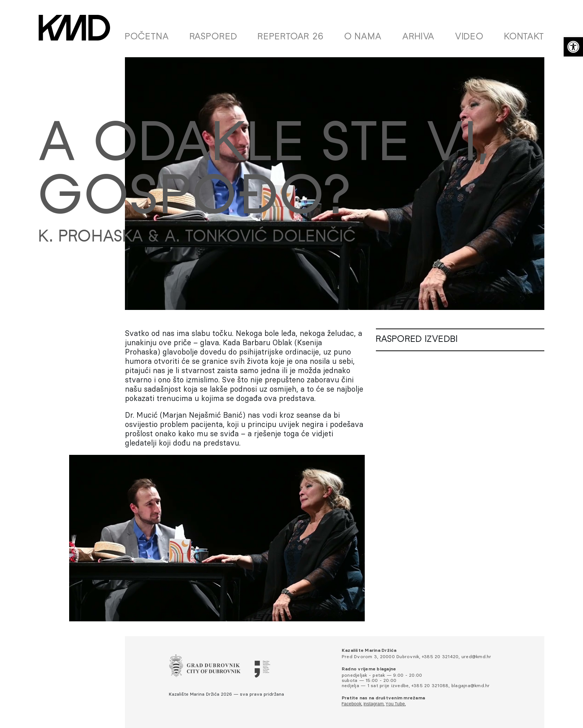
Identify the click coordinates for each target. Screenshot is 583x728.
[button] (573, 47)
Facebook (352, 704)
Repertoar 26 (291, 37)
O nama (363, 37)
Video (469, 37)
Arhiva (418, 37)
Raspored (214, 37)
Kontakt (524, 37)
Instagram (374, 704)
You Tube (395, 704)
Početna (147, 37)
